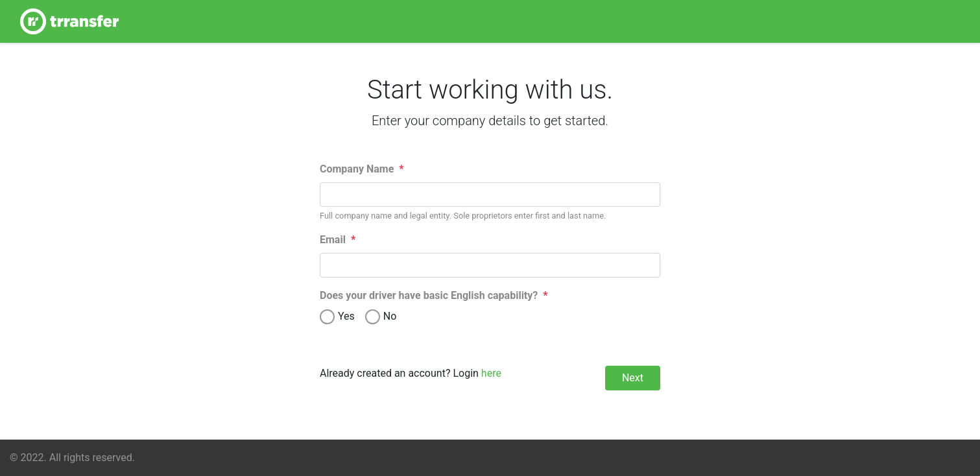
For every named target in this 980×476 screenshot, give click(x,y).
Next (633, 378)
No (390, 316)
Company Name (362, 169)
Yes (346, 316)
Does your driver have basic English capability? (434, 295)
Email (338, 240)
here (491, 373)
